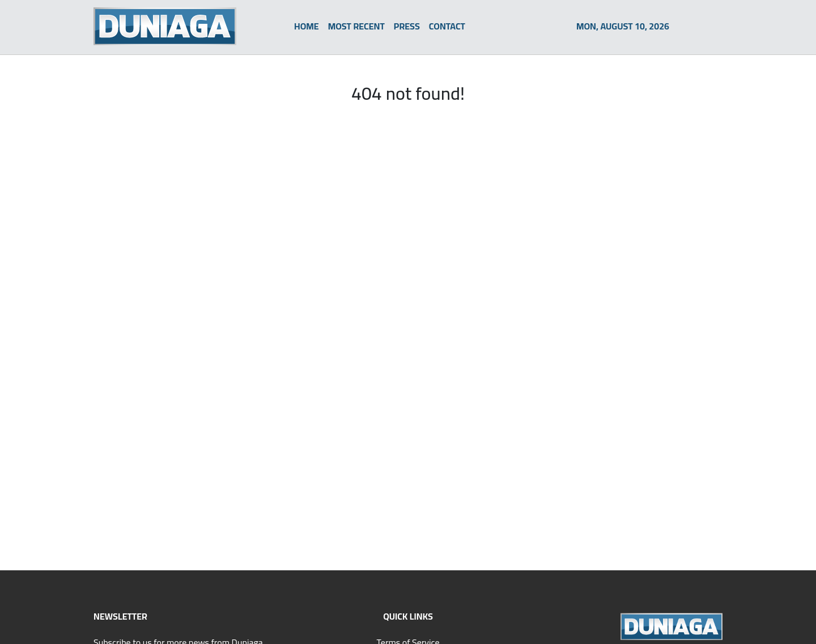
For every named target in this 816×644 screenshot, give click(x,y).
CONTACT (447, 26)
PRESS (407, 26)
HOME (307, 26)
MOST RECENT (356, 26)
